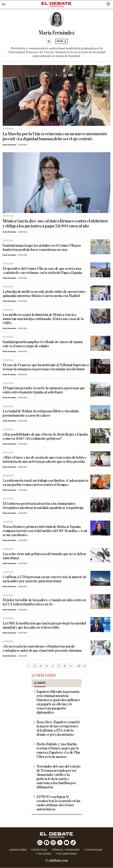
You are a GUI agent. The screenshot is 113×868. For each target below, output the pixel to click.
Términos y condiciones (66, 850)
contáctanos (39, 850)
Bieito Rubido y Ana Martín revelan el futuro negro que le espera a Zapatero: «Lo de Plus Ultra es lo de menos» (58, 750)
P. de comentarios (66, 854)
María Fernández (9, 145)
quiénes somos (18, 850)
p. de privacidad (93, 850)
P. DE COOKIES (44, 854)
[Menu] (4, 5)
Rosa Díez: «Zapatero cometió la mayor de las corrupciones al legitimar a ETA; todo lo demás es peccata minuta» (58, 728)
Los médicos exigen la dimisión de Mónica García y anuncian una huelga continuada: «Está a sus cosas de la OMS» (43, 319)
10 (79, 666)
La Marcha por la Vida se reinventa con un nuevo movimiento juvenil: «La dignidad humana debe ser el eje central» (55, 136)
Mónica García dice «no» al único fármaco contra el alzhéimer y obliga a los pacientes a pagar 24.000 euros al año (55, 224)
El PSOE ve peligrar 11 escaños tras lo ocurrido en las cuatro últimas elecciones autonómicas (58, 803)
